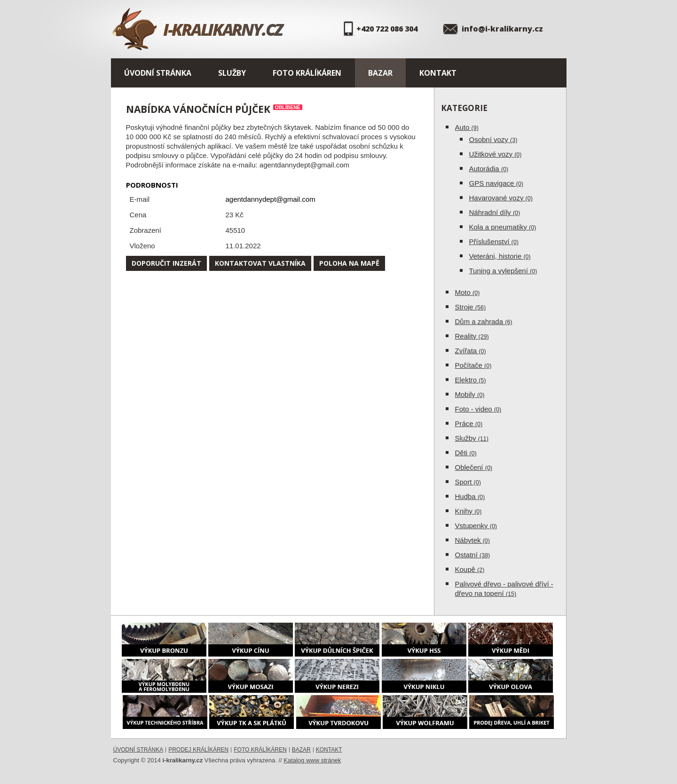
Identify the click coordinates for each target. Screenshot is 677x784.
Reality (472, 336)
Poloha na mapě (349, 263)
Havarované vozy (501, 198)
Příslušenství (494, 242)
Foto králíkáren (307, 73)
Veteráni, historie (500, 256)
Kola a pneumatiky (503, 227)
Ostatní (473, 555)
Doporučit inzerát (166, 263)
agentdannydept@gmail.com (271, 199)
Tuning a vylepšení (503, 271)
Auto (467, 127)
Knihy (468, 511)
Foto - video (478, 409)
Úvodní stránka (158, 73)
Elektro (471, 380)
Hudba (470, 496)
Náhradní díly (495, 212)
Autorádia (489, 169)
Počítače (473, 365)
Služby (232, 73)
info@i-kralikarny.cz (502, 29)
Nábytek (472, 540)
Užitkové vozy (496, 154)
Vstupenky (476, 526)
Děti (466, 453)
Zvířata (471, 351)
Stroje (471, 307)
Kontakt (438, 73)
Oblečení (474, 467)
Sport (468, 482)
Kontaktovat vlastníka (260, 263)
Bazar (380, 73)
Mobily (470, 394)
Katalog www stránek (312, 760)
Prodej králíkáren (198, 750)
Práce (469, 424)
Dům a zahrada (484, 321)
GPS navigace (496, 183)
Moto (468, 292)
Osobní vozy (493, 139)
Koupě (470, 569)
